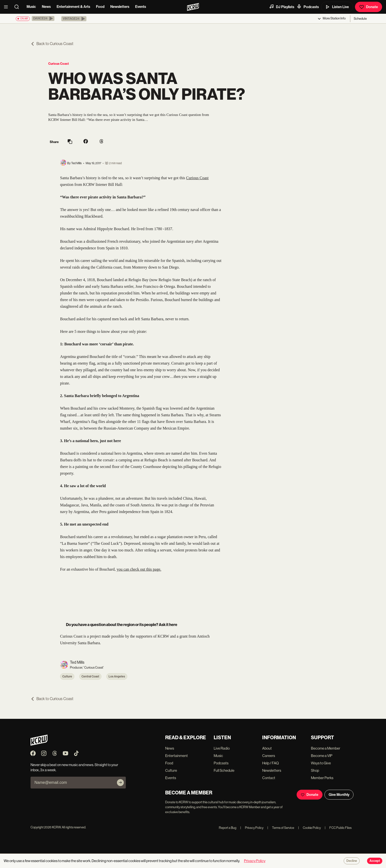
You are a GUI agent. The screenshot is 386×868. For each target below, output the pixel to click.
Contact (269, 778)
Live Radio (222, 748)
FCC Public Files (338, 828)
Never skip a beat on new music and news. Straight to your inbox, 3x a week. (74, 767)
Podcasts (308, 7)
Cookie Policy (309, 828)
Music (31, 7)
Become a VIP (322, 756)
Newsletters (120, 7)
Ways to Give (321, 763)
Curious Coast (59, 64)
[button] (43, 18)
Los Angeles (117, 676)
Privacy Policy (252, 828)
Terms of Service (281, 828)
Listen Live (337, 7)
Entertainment (177, 756)
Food (100, 7)
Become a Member (326, 748)
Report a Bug (228, 828)
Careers (269, 756)
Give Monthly (339, 795)
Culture (67, 676)
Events (141, 7)
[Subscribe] (120, 783)
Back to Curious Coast (52, 44)
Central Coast (90, 676)
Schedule (360, 19)
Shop (315, 770)
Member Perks (322, 778)
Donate (369, 7)
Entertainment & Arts (73, 7)
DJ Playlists (282, 7)
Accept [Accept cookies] (375, 861)
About (267, 748)
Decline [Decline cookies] (352, 861)
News (46, 7)
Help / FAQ (271, 763)
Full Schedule (224, 770)
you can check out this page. (139, 569)
